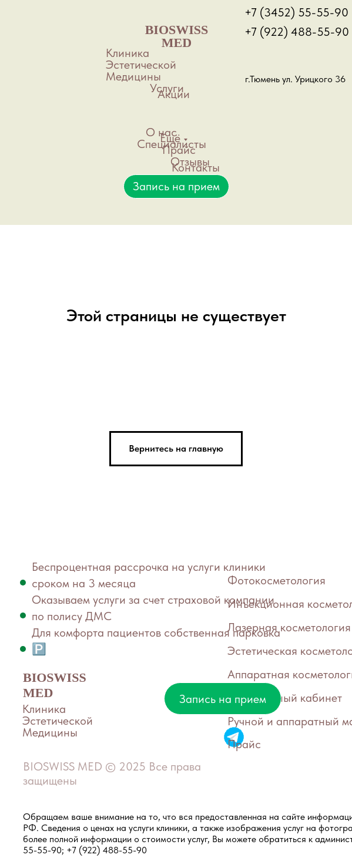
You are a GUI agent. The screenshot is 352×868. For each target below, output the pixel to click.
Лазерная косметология (289, 627)
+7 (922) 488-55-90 (297, 32)
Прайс (179, 150)
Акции (174, 94)
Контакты (196, 167)
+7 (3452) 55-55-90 (296, 12)
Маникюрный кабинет (285, 698)
